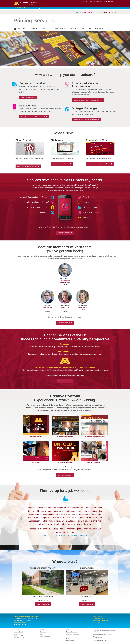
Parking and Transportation (73, 634)
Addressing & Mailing (98, 622)
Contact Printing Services (20, 622)
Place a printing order (28, 97)
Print (87, 12)
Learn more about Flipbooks (62, 164)
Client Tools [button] (86, 29)
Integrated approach (65, 233)
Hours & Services (43, 604)
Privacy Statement (97, 638)
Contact (99, 29)
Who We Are (24, 29)
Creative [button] (48, 29)
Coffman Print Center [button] (66, 29)
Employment (43, 632)
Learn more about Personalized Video (100, 164)
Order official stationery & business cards (34, 117)
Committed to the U (65, 381)
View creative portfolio (65, 475)
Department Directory (45, 636)
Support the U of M (71, 640)
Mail (95, 12)
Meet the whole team (65, 323)
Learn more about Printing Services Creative (88, 100)
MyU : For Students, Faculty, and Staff (101, 2)
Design (77, 12)
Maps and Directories (71, 632)
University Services (98, 618)
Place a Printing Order (60, 8)
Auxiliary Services (97, 616)
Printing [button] (36, 29)
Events (42, 634)
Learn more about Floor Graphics (28, 166)
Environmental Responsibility (101, 620)
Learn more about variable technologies (86, 120)
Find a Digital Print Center (89, 8)
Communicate (109, 12)
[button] (21, 529)
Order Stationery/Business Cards (40, 8)
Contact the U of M (18, 632)
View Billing (74, 8)
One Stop (85, 2)
